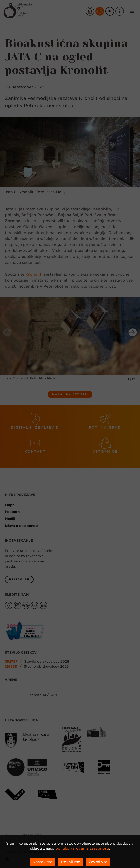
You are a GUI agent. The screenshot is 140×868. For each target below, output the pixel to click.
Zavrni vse (98, 862)
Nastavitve (43, 862)
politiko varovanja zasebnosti (82, 848)
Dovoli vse (70, 862)
